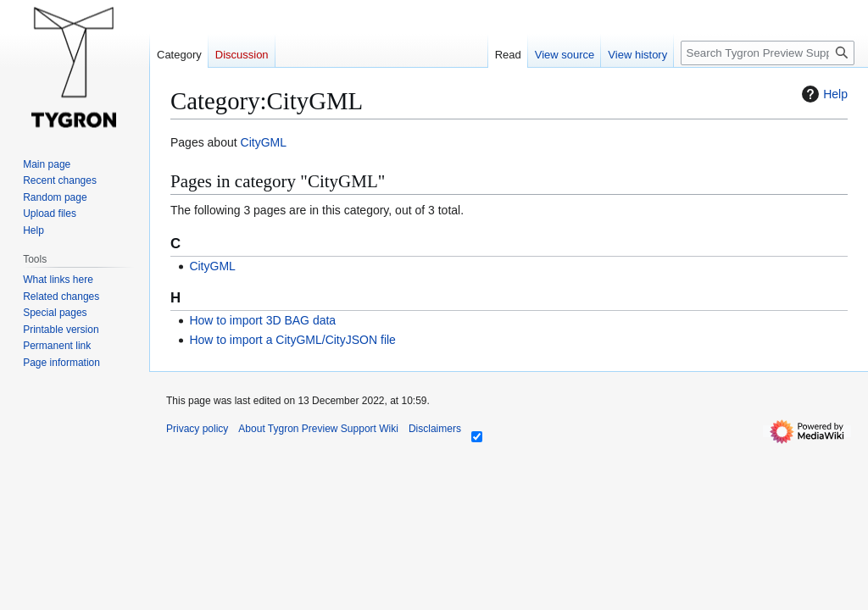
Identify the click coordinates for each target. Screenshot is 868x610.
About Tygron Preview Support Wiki (318, 429)
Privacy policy (197, 429)
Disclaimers (435, 429)
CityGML (264, 142)
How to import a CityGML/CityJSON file (292, 340)
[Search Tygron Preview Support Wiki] (768, 53)
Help (823, 94)
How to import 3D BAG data (262, 320)
